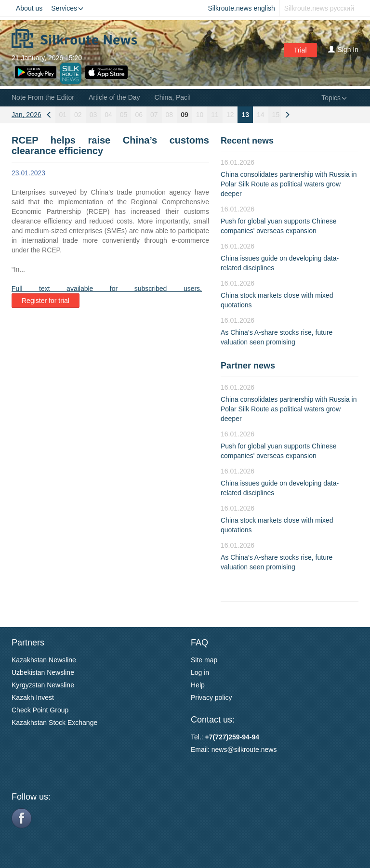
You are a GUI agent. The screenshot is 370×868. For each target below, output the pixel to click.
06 (139, 115)
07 (154, 115)
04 (108, 115)
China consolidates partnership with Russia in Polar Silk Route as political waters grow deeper (289, 184)
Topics (334, 98)
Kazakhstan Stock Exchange (54, 723)
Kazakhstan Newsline (44, 660)
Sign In (343, 50)
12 (230, 115)
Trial (300, 50)
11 (215, 115)
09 (185, 115)
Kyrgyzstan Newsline (43, 685)
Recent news (247, 141)
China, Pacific (175, 97)
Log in (200, 672)
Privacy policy (211, 697)
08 (170, 115)
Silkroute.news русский (319, 8)
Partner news (248, 366)
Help (198, 685)
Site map (204, 660)
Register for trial (46, 301)
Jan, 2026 (26, 115)
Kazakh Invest (33, 697)
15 (276, 115)
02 (78, 115)
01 (63, 115)
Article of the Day (114, 97)
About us (29, 8)
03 (93, 115)
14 (261, 115)
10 (200, 115)
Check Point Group (40, 710)
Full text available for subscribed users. (107, 289)
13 (245, 115)
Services (67, 8)
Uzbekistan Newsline (43, 672)
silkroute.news (256, 750)
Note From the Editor (43, 97)
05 (124, 115)
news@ (223, 750)
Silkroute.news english (242, 8)
